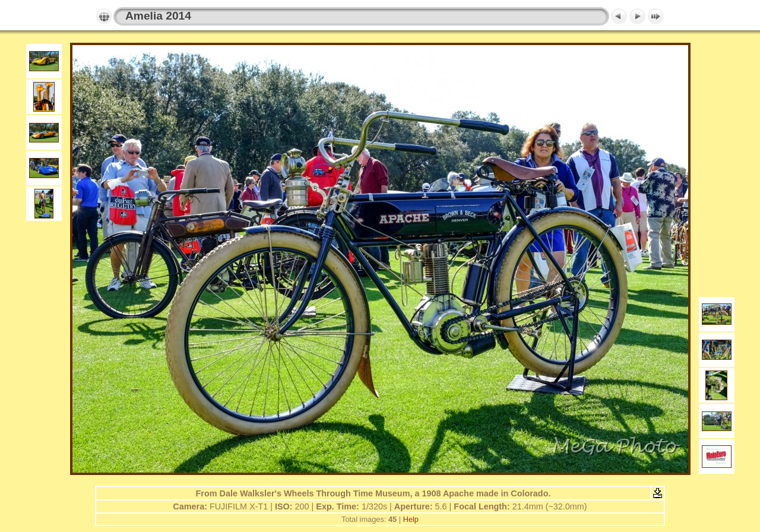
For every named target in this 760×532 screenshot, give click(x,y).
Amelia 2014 (158, 16)
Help (411, 519)
